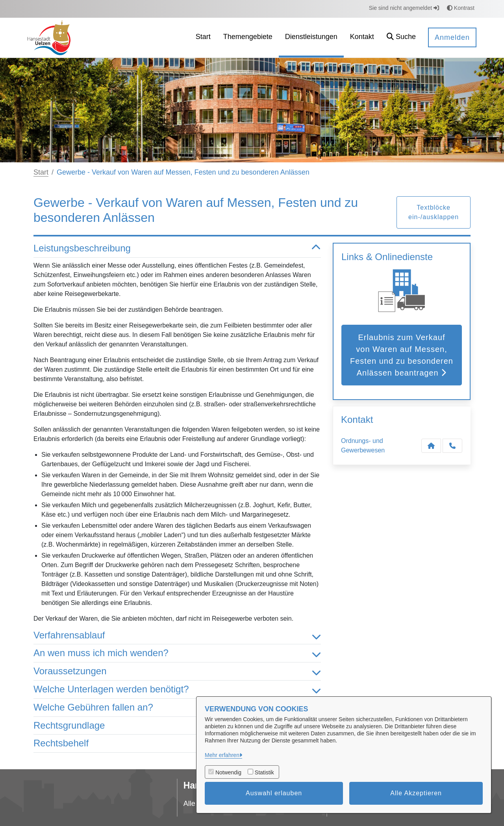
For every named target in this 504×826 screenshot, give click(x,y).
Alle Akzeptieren (416, 793)
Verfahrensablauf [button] (177, 635)
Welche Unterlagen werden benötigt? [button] (177, 689)
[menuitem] (203, 38)
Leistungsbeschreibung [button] (177, 248)
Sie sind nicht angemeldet (404, 8)
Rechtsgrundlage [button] (177, 726)
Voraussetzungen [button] (177, 671)
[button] (401, 38)
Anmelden (452, 37)
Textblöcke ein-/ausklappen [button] (434, 212)
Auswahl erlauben (274, 793)
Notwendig (228, 772)
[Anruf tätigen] (452, 446)
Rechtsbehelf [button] (177, 743)
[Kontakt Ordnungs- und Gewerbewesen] (431, 446)
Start (41, 172)
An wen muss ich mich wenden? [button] (177, 653)
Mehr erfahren (222, 755)
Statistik (264, 772)
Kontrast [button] (461, 8)
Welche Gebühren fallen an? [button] (177, 708)
